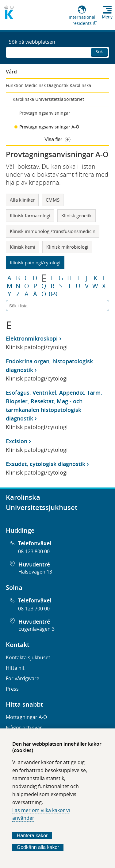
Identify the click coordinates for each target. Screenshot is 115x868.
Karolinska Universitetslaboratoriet (48, 99)
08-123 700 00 (34, 609)
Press (12, 689)
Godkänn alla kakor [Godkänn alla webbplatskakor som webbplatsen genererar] (38, 847)
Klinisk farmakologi (30, 215)
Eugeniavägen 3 (36, 629)
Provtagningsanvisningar (45, 113)
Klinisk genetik (77, 215)
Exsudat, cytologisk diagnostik (46, 464)
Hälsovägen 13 (35, 572)
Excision (17, 441)
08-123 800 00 (34, 551)
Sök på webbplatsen (32, 42)
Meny (107, 17)
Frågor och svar (24, 728)
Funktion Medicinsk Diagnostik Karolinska (48, 85)
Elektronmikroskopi (32, 338)
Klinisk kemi (23, 247)
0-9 (53, 294)
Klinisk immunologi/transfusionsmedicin (53, 231)
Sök (99, 51)
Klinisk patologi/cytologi (35, 262)
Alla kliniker (22, 200)
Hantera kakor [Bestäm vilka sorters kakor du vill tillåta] (32, 836)
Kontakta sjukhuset (28, 657)
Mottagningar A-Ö (26, 717)
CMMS (53, 200)
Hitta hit (15, 668)
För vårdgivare (23, 678)
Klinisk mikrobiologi (67, 247)
